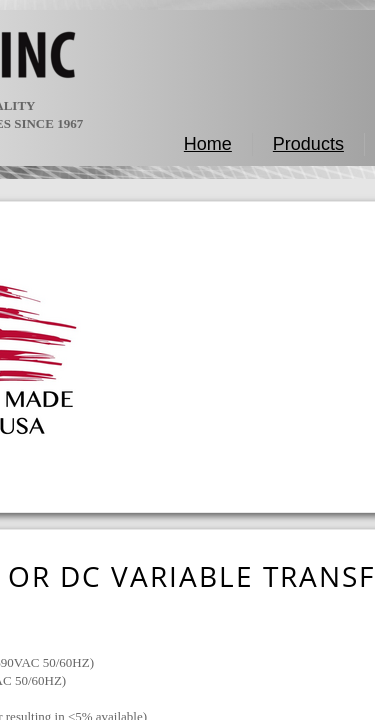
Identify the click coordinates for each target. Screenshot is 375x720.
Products (308, 144)
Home (208, 144)
